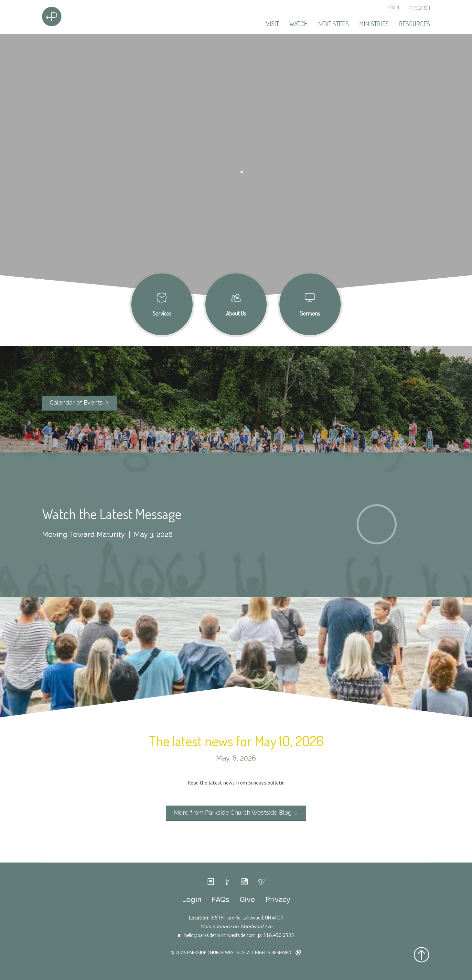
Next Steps (333, 24)
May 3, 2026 (153, 534)
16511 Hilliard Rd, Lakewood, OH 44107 (247, 918)
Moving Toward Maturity (83, 534)
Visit (273, 24)
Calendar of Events (76, 402)
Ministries (374, 24)
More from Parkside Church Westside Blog (233, 813)
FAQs (220, 899)
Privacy (278, 899)
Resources (414, 24)
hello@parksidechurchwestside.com (220, 935)
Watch (299, 24)
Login (394, 7)
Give (247, 899)
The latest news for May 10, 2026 (236, 741)
